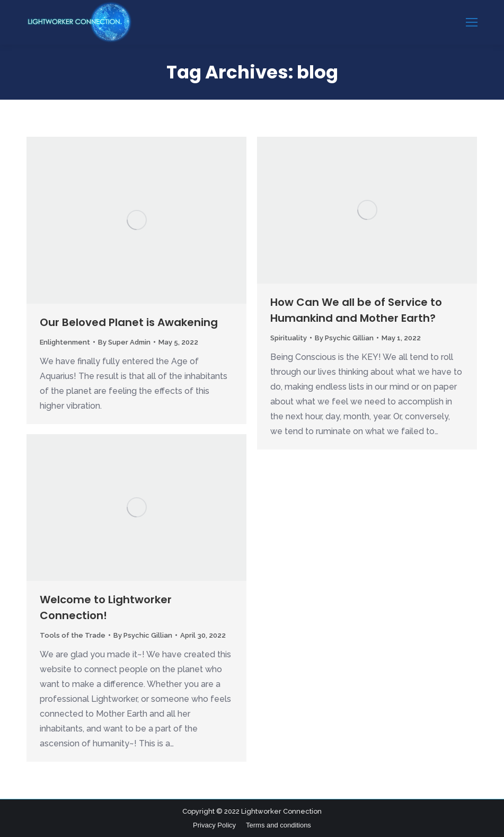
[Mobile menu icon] (472, 22)
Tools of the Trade (73, 635)
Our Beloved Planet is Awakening (129, 322)
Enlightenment (65, 342)
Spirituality (289, 338)
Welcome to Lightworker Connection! (106, 607)
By (124, 342)
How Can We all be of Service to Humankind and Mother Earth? (356, 310)
